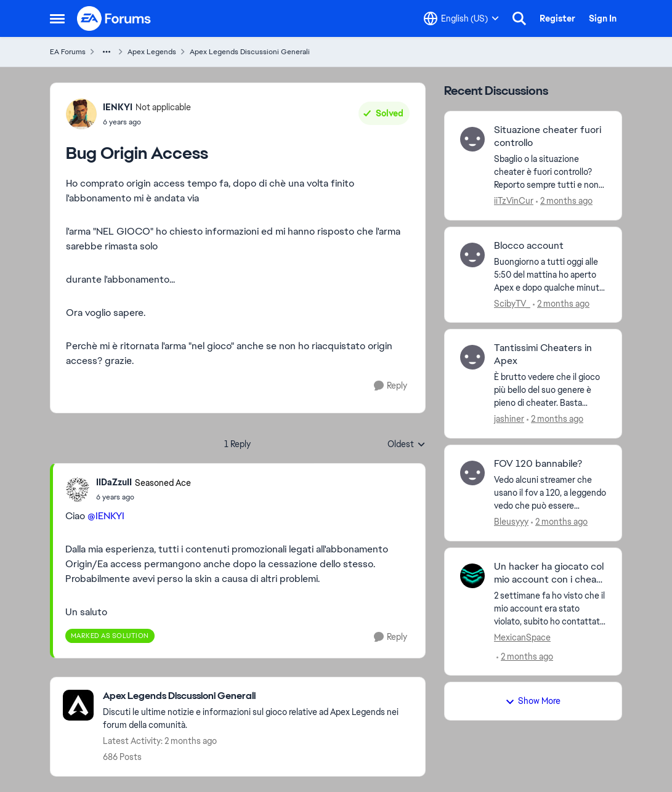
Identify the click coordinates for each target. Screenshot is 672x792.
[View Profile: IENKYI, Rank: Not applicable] (81, 114)
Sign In (603, 18)
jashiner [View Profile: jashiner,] (509, 419)
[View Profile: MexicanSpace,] (472, 576)
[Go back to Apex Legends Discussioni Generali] (258, 696)
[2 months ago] (564, 201)
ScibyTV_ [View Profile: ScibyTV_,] (512, 303)
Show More (533, 701)
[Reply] (391, 386)
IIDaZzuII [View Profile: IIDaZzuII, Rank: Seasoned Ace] (114, 482)
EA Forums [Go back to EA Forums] (68, 52)
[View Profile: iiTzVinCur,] (472, 139)
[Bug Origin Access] (144, 497)
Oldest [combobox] (407, 445)
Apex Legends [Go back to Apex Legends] (152, 52)
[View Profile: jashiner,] (472, 357)
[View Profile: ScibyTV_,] (472, 255)
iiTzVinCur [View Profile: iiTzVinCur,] (514, 201)
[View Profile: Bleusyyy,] (472, 473)
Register (557, 18)
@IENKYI (106, 516)
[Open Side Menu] (57, 18)
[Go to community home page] (115, 18)
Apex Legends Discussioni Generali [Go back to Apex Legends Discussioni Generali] (250, 52)
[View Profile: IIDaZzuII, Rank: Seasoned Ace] (78, 490)
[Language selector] (461, 18)
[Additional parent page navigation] (107, 52)
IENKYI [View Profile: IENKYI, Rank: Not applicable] (118, 107)
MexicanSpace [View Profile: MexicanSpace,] (522, 637)
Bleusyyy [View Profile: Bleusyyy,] (511, 522)
